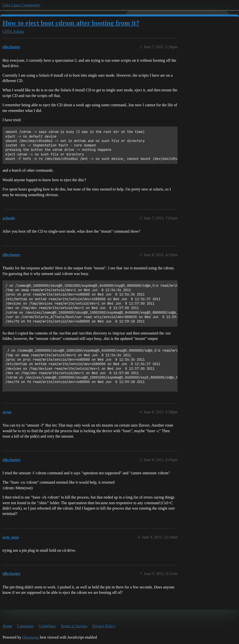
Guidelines (47, 626)
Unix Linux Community (21, 5)
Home (7, 626)
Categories (25, 626)
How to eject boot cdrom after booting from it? (71, 23)
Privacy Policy (104, 626)
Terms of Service (74, 626)
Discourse (30, 637)
